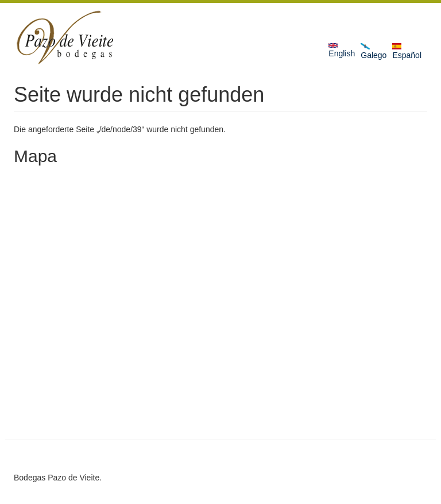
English (342, 51)
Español (407, 51)
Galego (374, 51)
